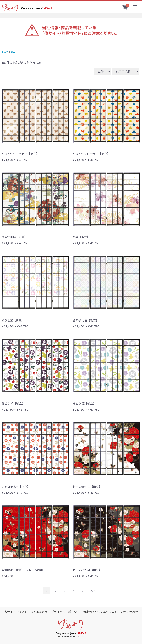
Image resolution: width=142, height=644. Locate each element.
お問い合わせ (129, 612)
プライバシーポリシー (65, 612)
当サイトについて (16, 612)
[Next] (93, 591)
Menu (136, 5)
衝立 (13, 52)
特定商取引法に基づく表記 (100, 612)
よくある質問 (39, 612)
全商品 (5, 52)
